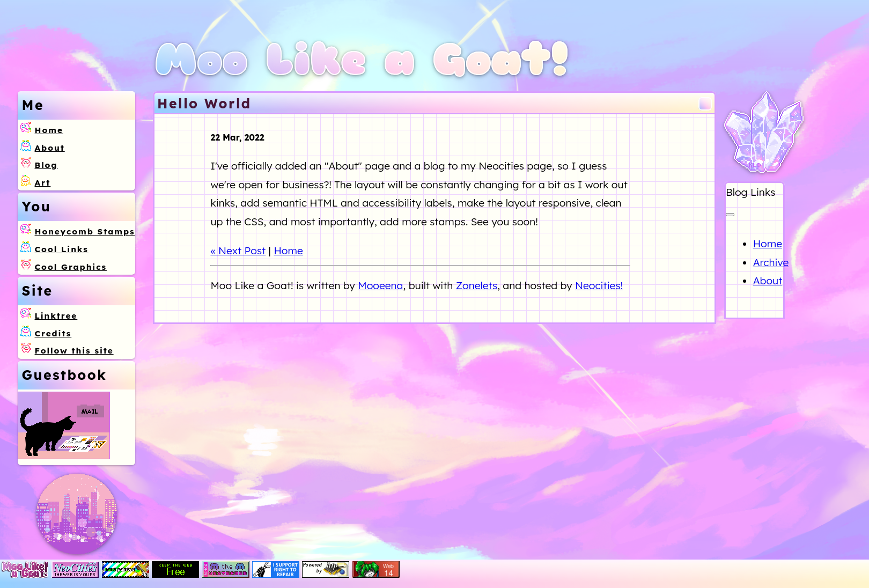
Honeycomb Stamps (85, 231)
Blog (46, 165)
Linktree (56, 316)
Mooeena (380, 285)
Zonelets (477, 285)
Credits (53, 333)
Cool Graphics (71, 267)
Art (43, 183)
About (50, 148)
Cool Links (62, 249)
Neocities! (599, 285)
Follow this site (74, 351)
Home (49, 130)
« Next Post (238, 251)
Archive (771, 262)
